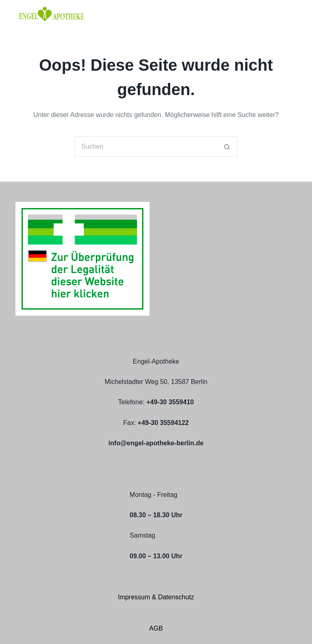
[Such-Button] (227, 147)
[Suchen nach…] (146, 147)
